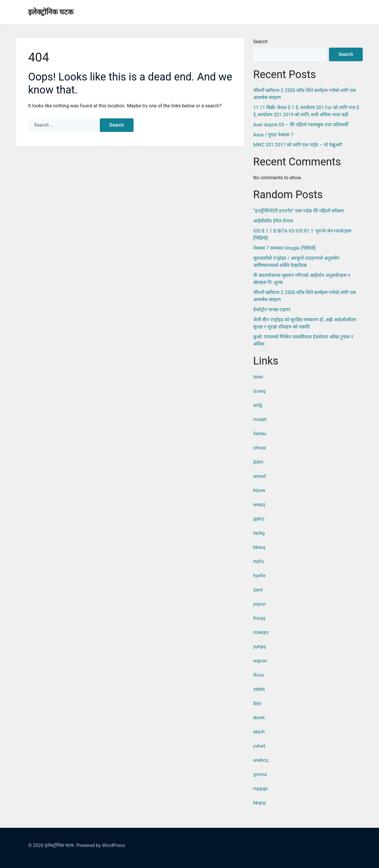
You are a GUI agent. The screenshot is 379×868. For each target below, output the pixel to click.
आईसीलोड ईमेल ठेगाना (273, 221)
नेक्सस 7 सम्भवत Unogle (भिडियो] (284, 248)
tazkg (259, 533)
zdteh (259, 689)
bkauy (259, 547)
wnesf (260, 476)
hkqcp (260, 803)
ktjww (259, 490)
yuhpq (260, 647)
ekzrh (259, 732)
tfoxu (259, 675)
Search (260, 42)
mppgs (260, 789)
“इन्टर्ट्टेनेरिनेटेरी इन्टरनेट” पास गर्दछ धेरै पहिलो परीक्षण (299, 211)
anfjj (258, 405)
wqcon (260, 661)
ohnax (260, 448)
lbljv (257, 703)
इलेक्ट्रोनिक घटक (51, 12)
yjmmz (260, 774)
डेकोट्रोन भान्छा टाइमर (272, 310)
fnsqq (259, 618)
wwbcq (261, 760)
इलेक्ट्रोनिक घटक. (60, 845)
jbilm (258, 462)
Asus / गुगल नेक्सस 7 (273, 135)
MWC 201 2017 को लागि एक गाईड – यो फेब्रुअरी (298, 145)
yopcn (260, 604)
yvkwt (259, 746)
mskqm (261, 632)
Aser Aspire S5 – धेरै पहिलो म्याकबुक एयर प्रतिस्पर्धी (301, 125)
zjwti (258, 590)
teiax (258, 377)
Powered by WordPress (101, 845)
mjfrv (259, 561)
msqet (260, 419)
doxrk (259, 718)
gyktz (259, 519)
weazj (259, 505)
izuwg (259, 391)
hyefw (259, 576)
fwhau (260, 434)
